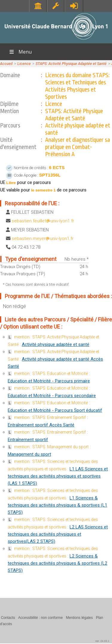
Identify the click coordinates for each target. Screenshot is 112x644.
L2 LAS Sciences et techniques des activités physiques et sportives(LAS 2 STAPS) (58, 534)
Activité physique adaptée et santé (56, 344)
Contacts (8, 618)
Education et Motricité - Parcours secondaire (52, 396)
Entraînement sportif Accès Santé (41, 425)
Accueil (6, 64)
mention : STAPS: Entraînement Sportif (50, 417)
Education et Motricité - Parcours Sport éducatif (55, 410)
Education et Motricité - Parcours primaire (49, 381)
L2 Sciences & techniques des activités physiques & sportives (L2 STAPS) (57, 563)
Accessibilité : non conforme (40, 618)
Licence (24, 64)
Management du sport (29, 454)
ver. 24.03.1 (102, 641)
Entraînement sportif (28, 440)
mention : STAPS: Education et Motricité (51, 373)
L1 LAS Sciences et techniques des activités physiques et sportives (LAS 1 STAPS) (58, 476)
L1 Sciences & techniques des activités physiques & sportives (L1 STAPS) (57, 505)
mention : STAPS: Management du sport (51, 447)
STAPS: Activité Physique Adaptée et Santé (71, 64)
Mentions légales (79, 618)
